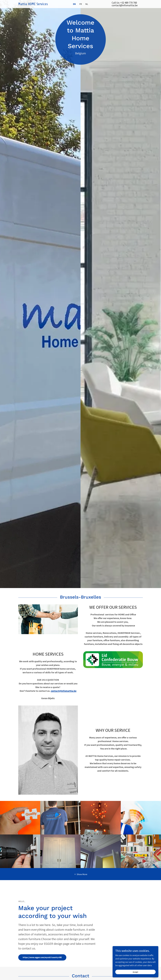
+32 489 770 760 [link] (129, 3)
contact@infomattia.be (64, 691)
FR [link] (81, 4)
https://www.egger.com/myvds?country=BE (42, 957)
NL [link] (87, 4)
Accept (136, 972)
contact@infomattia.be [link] (125, 5)
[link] (34, 4)
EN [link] (74, 4)
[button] (81, 874)
